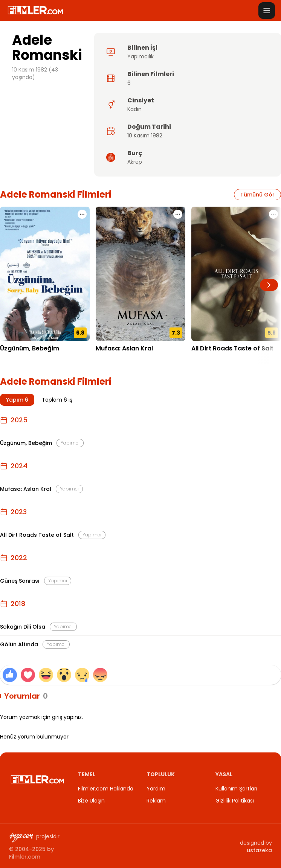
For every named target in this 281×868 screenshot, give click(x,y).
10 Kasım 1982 (145, 136)
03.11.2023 (205, 360)
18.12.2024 (109, 360)
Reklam (156, 801)
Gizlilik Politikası (235, 801)
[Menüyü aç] (267, 11)
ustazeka (259, 850)
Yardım (156, 789)
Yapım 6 (17, 400)
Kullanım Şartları (236, 789)
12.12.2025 (13, 360)
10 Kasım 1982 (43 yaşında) (35, 73)
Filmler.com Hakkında (106, 789)
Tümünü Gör (257, 195)
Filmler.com (25, 857)
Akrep (135, 162)
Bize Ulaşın (91, 801)
